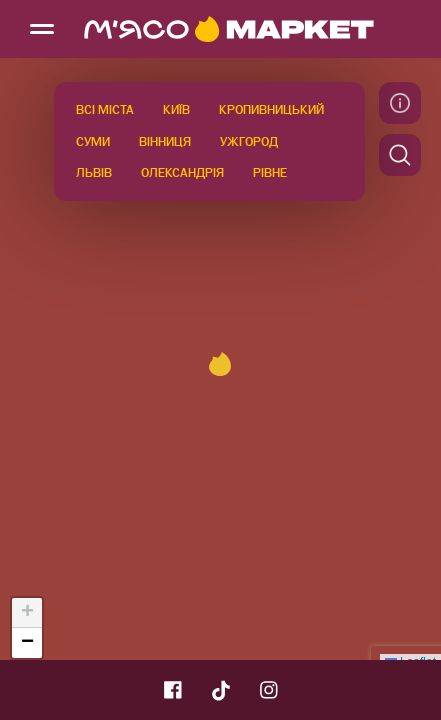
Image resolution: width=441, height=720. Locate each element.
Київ (176, 110)
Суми (93, 142)
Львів (94, 173)
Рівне (270, 173)
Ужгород (249, 142)
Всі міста (105, 110)
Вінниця (165, 142)
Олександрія (182, 173)
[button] (220, 364)
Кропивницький (271, 110)
